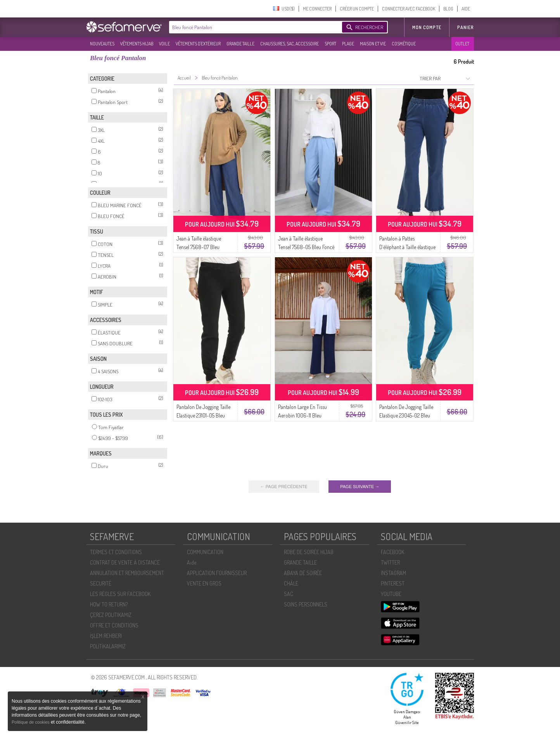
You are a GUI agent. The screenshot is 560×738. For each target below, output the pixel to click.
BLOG (448, 9)
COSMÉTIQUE (404, 44)
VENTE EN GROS (204, 583)
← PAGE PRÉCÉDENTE (284, 487)
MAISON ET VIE (373, 44)
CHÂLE (291, 583)
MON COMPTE (427, 27)
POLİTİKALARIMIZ (108, 646)
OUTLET (462, 44)
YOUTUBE (391, 594)
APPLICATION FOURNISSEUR (217, 573)
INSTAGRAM (393, 573)
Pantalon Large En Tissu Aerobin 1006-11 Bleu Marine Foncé (302, 415)
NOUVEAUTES (102, 44)
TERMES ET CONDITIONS (116, 552)
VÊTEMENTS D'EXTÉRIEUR (198, 44)
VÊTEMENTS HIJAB (137, 44)
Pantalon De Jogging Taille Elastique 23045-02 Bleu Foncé (406, 415)
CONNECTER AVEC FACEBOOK (409, 9)
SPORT (330, 44)
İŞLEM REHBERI (106, 636)
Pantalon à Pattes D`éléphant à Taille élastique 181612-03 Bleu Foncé (407, 247)
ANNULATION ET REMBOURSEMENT (127, 573)
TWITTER (390, 562)
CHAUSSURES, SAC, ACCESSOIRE (290, 44)
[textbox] (254, 27)
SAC (289, 594)
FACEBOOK (392, 552)
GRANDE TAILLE (240, 44)
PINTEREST (393, 583)
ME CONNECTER (317, 9)
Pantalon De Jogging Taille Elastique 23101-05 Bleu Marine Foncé (203, 415)
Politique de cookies (31, 722)
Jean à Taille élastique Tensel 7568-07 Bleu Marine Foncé (199, 247)
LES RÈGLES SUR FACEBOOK (120, 594)
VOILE (164, 44)
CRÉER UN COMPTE (357, 9)
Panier (466, 27)
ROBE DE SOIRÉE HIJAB (309, 552)
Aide (192, 562)
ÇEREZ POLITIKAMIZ (111, 615)
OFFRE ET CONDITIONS (114, 625)
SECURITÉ (101, 583)
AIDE (466, 9)
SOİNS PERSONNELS (306, 604)
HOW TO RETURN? (109, 604)
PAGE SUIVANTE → (360, 487)
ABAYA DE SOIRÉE (303, 573)
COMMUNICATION (205, 552)
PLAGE (348, 44)
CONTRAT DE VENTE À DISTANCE (125, 562)
